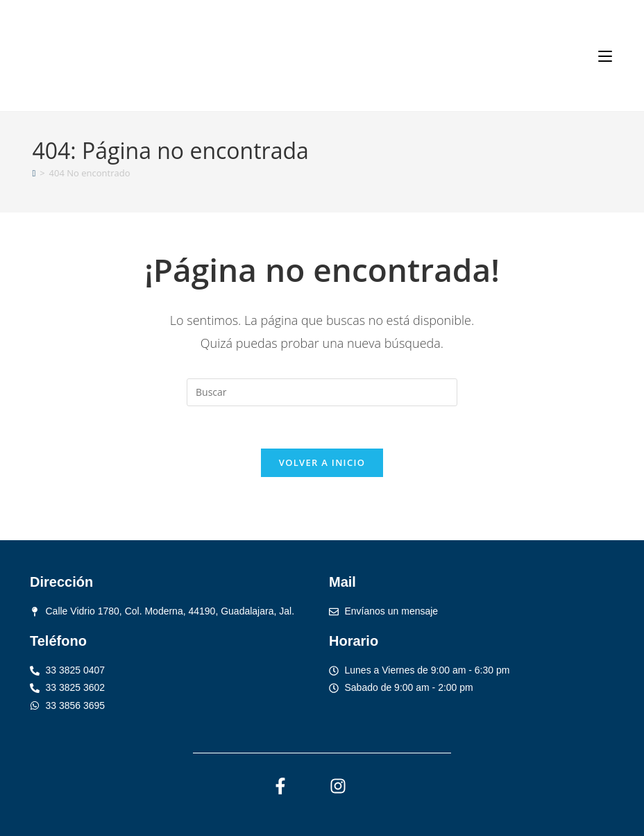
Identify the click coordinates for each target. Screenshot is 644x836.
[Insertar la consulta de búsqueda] (322, 392)
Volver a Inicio (322, 462)
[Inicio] (34, 173)
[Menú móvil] (605, 56)
